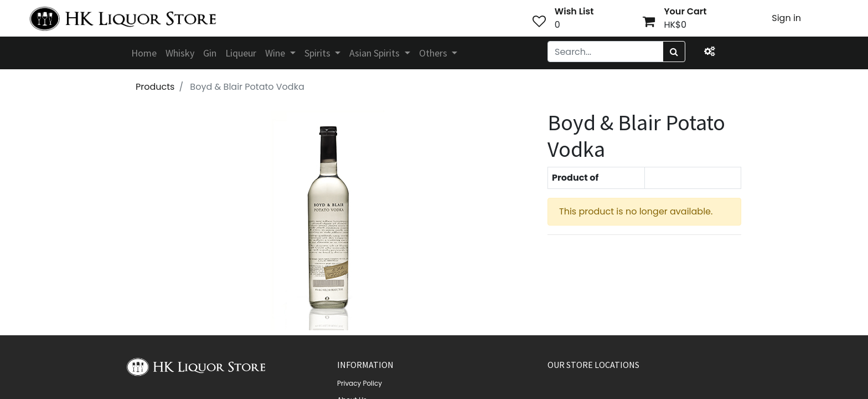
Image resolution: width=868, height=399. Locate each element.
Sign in (786, 18)
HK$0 (675, 25)
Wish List (574, 11)
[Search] (674, 52)
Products (155, 87)
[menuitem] (144, 53)
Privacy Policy (360, 383)
